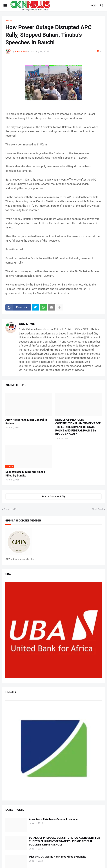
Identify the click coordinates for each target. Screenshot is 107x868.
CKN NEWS (27, 324)
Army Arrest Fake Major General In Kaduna (26, 422)
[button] (5, 6)
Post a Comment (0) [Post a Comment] (54, 496)
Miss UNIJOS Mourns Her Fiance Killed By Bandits (25, 474)
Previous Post (12, 509)
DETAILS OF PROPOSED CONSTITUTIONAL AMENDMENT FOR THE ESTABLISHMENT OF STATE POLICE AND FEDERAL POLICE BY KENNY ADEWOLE (78, 427)
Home (9, 21)
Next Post (98, 509)
